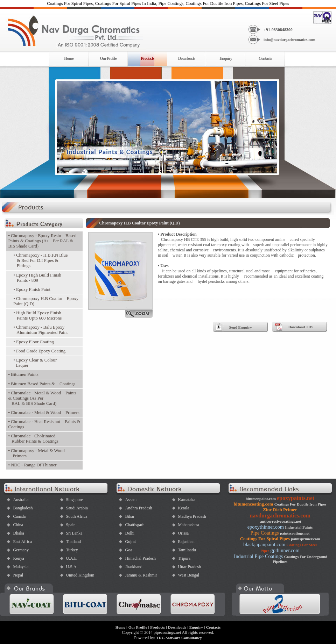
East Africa (22, 542)
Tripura (184, 558)
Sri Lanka (74, 533)
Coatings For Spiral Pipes (265, 539)
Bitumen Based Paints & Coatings (42, 384)
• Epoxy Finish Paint (32, 289)
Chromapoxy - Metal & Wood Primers (36, 453)
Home (69, 58)
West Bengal (188, 575)
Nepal (18, 575)
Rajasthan (186, 542)
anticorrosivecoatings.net (281, 521)
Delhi (130, 533)
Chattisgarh (135, 525)
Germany (21, 550)
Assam (131, 500)
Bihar (130, 516)
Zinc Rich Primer (280, 510)
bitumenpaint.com (261, 499)
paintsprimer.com (305, 539)
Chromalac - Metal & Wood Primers (44, 413)
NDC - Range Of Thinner (32, 465)
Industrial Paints (299, 527)
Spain (71, 525)
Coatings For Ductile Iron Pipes (300, 504)
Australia (21, 500)
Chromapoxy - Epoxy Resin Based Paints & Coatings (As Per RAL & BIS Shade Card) (42, 241)
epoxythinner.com (266, 527)
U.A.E (71, 558)
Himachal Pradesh (140, 558)
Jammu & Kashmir (141, 575)
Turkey (72, 550)
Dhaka (18, 533)
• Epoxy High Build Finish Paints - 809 (37, 278)
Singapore (74, 500)
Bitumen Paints (23, 374)
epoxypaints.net (296, 498)
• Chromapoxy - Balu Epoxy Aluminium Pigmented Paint (40, 330)
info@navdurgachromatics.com (289, 40)
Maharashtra (188, 525)
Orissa (183, 533)
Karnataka (186, 500)
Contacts (265, 58)
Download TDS (301, 327)
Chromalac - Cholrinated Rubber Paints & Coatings (33, 439)
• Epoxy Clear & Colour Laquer (35, 363)
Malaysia (21, 567)
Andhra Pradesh (138, 508)
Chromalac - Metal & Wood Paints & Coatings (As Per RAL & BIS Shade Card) (42, 398)
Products (157, 627)
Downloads (187, 58)
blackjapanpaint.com (264, 544)
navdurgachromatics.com (280, 516)
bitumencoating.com (254, 504)
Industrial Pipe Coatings (258, 556)
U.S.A (71, 567)
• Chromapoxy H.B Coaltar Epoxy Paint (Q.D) (46, 301)
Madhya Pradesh (192, 516)
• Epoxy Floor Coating (34, 342)
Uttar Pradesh (189, 567)
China (18, 525)
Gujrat (130, 542)
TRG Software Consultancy (179, 638)
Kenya (18, 558)
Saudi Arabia (77, 508)
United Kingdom (80, 575)
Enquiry (226, 58)
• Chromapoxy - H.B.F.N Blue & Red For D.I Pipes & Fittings (40, 260)
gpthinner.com (285, 550)
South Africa (76, 516)
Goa (128, 550)
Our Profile (108, 58)
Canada (19, 516)
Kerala (183, 508)
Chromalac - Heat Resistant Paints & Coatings (44, 424)
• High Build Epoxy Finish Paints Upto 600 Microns (37, 316)
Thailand (73, 542)
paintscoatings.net (295, 533)
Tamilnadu (187, 550)
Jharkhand (134, 567)
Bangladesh (23, 508)
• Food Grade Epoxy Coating (39, 351)
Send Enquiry (241, 327)
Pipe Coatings (265, 533)
